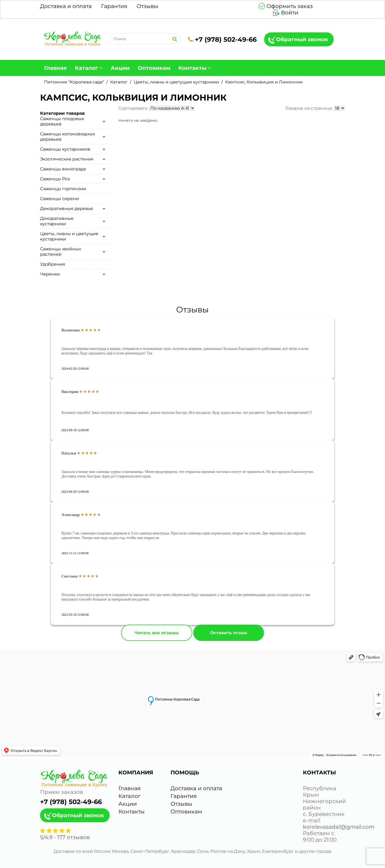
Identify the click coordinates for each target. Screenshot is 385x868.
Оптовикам (154, 68)
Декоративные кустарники (57, 221)
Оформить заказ (290, 6)
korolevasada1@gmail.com (339, 827)
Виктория (70, 392)
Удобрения (53, 264)
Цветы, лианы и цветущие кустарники (176, 82)
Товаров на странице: (309, 108)
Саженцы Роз (55, 179)
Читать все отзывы (157, 633)
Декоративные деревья (67, 209)
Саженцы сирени (59, 199)
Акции (120, 68)
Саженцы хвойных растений (61, 252)
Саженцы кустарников (65, 149)
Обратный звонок (302, 39)
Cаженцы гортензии (63, 189)
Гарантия (114, 6)
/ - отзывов (65, 837)
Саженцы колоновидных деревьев (68, 137)
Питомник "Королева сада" (74, 82)
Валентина (71, 330)
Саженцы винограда (63, 169)
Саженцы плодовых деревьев (62, 121)
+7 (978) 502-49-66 (222, 39)
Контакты (192, 68)
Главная (55, 68)
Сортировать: (133, 108)
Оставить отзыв (229, 633)
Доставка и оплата (66, 6)
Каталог (86, 68)
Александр (71, 515)
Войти (290, 13)
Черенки (50, 274)
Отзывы (147, 6)
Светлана (70, 576)
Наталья (69, 453)
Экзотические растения (67, 159)
